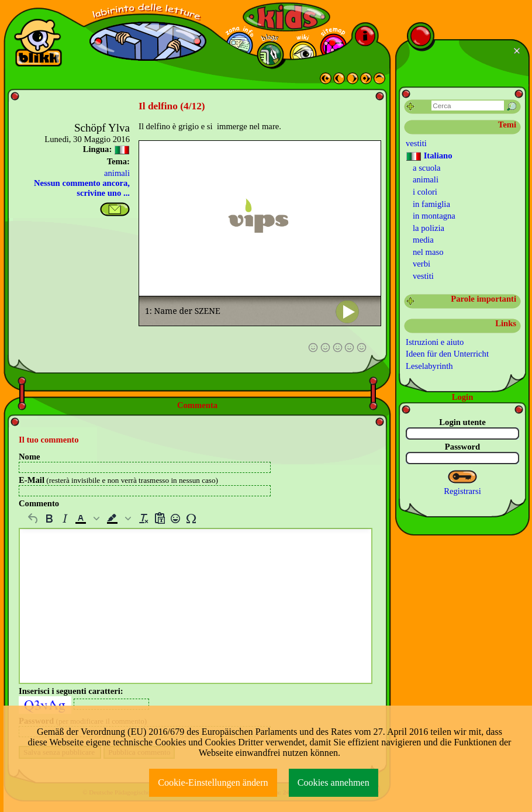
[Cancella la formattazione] (144, 519)
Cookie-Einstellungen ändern (213, 782)
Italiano (429, 156)
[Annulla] (33, 519)
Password (462, 447)
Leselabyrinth (429, 366)
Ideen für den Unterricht (447, 354)
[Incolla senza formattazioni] (159, 519)
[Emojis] (175, 519)
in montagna (434, 216)
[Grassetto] (49, 519)
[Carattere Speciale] (191, 519)
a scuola (427, 168)
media (423, 240)
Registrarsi (462, 491)
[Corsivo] (65, 519)
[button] (88, 519)
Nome (30, 457)
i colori (425, 192)
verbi (422, 264)
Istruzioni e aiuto (435, 342)
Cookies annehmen (334, 782)
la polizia (429, 228)
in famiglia (431, 204)
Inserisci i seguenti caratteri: (71, 691)
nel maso (428, 252)
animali (117, 173)
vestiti (416, 143)
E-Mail (118, 480)
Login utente (462, 422)
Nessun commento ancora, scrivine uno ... (82, 188)
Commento (39, 503)
